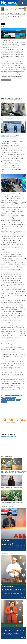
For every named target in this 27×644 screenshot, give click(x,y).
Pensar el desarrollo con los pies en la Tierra (11, 488)
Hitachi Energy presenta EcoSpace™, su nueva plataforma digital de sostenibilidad (12, 503)
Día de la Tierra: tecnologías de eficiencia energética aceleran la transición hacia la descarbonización (13, 472)
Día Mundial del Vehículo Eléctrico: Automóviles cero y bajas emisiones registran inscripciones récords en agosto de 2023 (13, 118)
